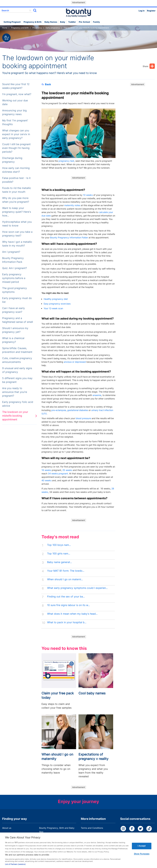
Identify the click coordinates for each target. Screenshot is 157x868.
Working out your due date (15, 102)
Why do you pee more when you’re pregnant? (16, 200)
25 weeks (67, 470)
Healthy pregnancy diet (56, 299)
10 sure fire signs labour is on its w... (69, 605)
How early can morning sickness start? (16, 170)
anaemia (97, 395)
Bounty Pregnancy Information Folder (69, 237)
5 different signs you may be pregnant (17, 380)
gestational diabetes (78, 410)
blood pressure (83, 418)
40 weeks (47, 480)
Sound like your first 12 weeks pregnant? (16, 86)
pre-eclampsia (59, 410)
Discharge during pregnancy (12, 160)
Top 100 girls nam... (59, 554)
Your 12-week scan (53, 308)
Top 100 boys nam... (59, 545)
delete (30, 10)
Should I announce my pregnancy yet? (15, 330)
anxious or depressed (75, 362)
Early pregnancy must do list (17, 300)
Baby (63, 22)
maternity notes (72, 205)
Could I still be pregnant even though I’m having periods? (16, 148)
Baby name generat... (60, 562)
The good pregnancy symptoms (15, 290)
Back (46, 84)
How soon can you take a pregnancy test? (17, 234)
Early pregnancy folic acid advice (18, 404)
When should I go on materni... (65, 579)
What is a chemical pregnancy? (13, 340)
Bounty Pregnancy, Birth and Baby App (57, 830)
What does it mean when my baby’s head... (72, 614)
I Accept (142, 849)
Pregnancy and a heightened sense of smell (18, 320)
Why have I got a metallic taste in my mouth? (17, 244)
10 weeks (88, 195)
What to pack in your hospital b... (67, 622)
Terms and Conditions (92, 828)
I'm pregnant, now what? (17, 94)
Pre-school (84, 22)
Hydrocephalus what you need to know (17, 224)
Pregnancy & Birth (33, 22)
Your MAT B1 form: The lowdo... (66, 571)
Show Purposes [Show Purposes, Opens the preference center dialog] (142, 857)
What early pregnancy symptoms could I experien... (77, 588)
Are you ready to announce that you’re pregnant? (15, 392)
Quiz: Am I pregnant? (15, 268)
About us (7, 828)
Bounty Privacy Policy (92, 834)
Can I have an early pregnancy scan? (13, 310)
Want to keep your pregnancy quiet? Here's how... (17, 212)
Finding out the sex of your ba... (66, 597)
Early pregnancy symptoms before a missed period (14, 278)
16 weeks (46, 470)
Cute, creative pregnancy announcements (17, 360)
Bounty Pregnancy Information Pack (13, 260)
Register (151, 11)
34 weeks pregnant (58, 473)
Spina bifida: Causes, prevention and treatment (17, 350)
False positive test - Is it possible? (16, 180)
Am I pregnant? (11, 252)
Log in (142, 11)
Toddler (72, 22)
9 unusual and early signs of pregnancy (17, 370)
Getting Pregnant (12, 22)
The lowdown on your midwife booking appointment (15, 416)
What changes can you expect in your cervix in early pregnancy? (16, 134)
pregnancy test (66, 161)
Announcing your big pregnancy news (14, 112)
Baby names (51, 22)
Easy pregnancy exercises (57, 304)
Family (96, 22)
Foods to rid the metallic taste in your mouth (17, 190)
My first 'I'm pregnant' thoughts (15, 122)
